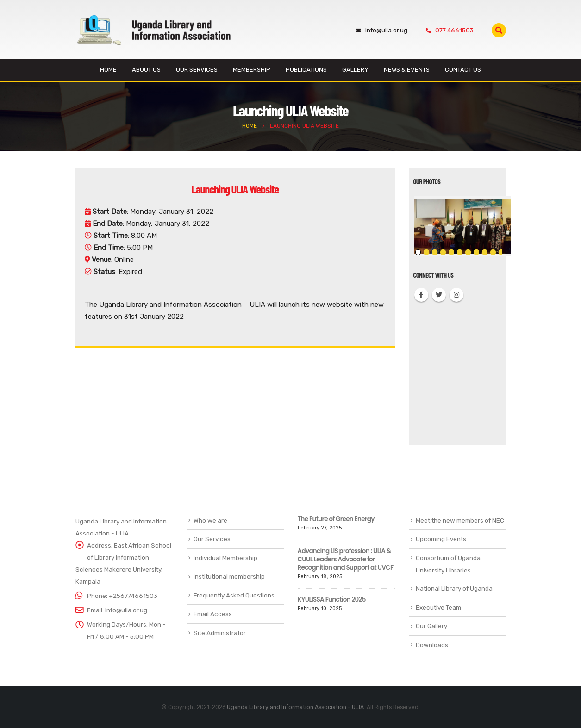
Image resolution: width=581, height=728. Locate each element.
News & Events (407, 70)
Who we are (210, 520)
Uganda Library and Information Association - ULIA (295, 707)
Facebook (421, 295)
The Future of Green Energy (336, 519)
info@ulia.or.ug (382, 30)
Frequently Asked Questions (234, 595)
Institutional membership (229, 576)
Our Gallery (431, 626)
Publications (306, 70)
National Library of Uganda (454, 588)
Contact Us (463, 70)
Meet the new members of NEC (460, 520)
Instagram (456, 295)
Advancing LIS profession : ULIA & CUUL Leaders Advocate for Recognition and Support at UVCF (346, 559)
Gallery (355, 70)
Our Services (197, 70)
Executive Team (438, 607)
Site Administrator (220, 633)
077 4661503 (450, 30)
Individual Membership (225, 558)
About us (146, 70)
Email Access (213, 614)
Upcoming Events (441, 539)
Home (108, 70)
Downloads (432, 645)
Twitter (439, 295)
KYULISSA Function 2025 (332, 600)
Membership (252, 70)
